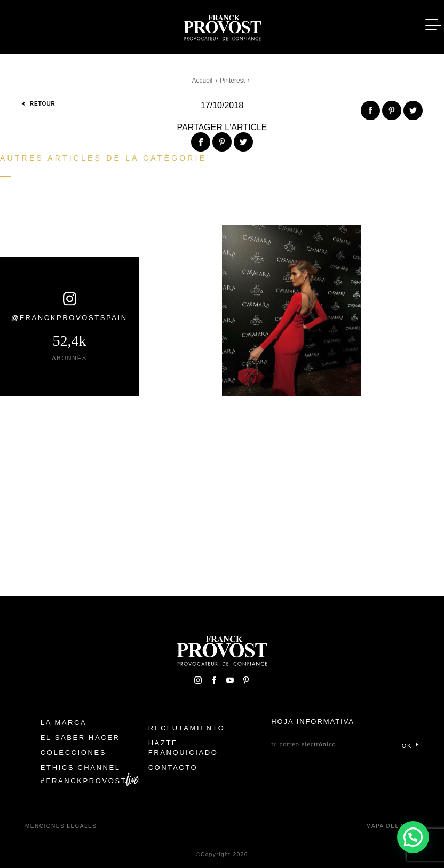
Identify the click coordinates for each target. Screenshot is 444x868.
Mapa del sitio (393, 826)
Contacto (173, 767)
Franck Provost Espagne (222, 26)
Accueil (203, 81)
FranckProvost (87, 781)
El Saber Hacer (80, 738)
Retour (38, 104)
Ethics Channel (81, 767)
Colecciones (73, 752)
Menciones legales (61, 826)
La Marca (64, 723)
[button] (413, 837)
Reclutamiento (187, 728)
